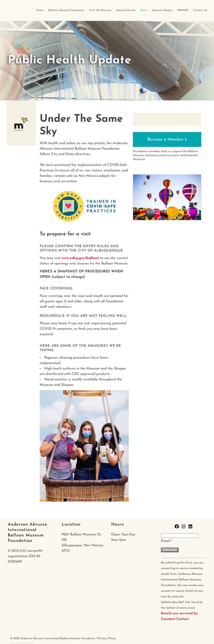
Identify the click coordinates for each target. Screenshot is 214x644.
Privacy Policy (107, 638)
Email (167, 541)
